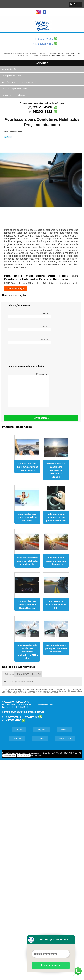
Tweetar (8, 137)
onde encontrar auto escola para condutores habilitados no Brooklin (56, 470)
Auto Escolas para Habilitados (15, 89)
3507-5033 (13, 717)
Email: (29, 328)
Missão (64, 729)
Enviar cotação (41, 418)
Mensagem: (28, 390)
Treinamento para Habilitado (14, 95)
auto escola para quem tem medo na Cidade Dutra (56, 561)
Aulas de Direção (9, 69)
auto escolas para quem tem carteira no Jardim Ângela (27, 467)
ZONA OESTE (23, 674)
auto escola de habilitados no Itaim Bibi (56, 605)
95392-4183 (46, 44)
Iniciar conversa (51, 965)
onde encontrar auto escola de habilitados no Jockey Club (27, 561)
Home (19, 729)
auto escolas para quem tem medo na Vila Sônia (27, 517)
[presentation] (27, 355)
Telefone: (29, 341)
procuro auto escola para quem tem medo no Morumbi (56, 648)
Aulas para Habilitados (12, 76)
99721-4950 (46, 39)
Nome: (29, 315)
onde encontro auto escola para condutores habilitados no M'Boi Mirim (27, 652)
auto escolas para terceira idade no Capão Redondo (27, 605)
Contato (40, 738)
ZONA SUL (37, 674)
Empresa (41, 729)
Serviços (42, 63)
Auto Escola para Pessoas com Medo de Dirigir (21, 82)
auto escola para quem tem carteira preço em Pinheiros (56, 517)
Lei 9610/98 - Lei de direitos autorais (46, 693)
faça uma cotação (15, 289)
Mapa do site (65, 738)
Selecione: (10, 674)
